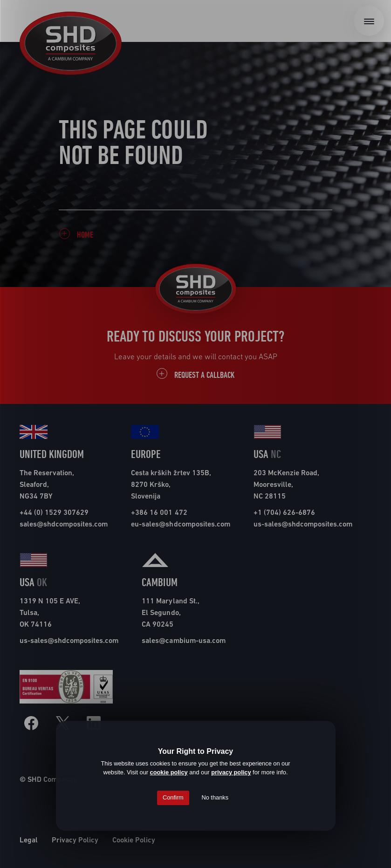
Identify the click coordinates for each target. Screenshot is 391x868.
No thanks (215, 797)
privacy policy (231, 772)
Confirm (173, 797)
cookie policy (169, 772)
